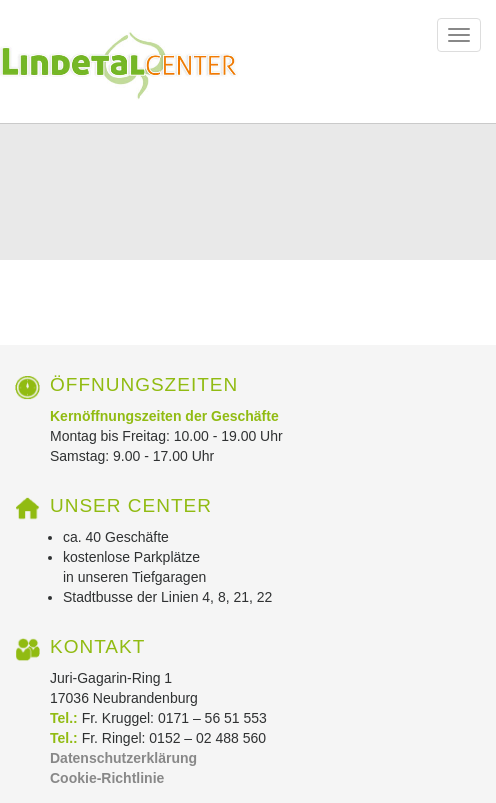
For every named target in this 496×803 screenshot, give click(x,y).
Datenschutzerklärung (123, 758)
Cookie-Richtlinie (107, 778)
